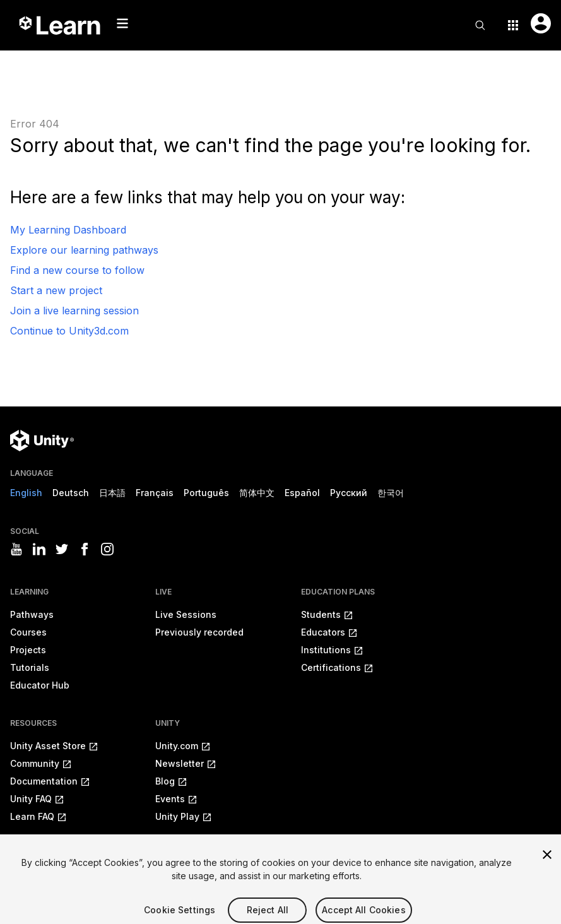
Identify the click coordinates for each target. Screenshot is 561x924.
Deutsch (71, 493)
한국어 (391, 493)
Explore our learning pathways (84, 250)
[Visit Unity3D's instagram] (107, 549)
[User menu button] (541, 23)
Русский (349, 493)
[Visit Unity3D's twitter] (62, 549)
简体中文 (257, 493)
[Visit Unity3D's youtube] (16, 549)
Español (302, 493)
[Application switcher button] (513, 25)
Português (206, 493)
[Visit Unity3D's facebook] (85, 549)
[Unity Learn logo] (61, 25)
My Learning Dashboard (68, 230)
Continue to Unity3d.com (69, 331)
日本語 (112, 493)
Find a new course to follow (77, 270)
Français (155, 493)
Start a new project (56, 290)
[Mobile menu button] (122, 23)
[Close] (547, 862)
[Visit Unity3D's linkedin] (39, 549)
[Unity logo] (42, 441)
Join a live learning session (74, 311)
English (26, 493)
